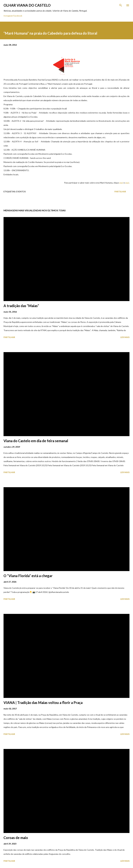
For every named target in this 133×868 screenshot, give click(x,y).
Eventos (21, 192)
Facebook (18, 16)
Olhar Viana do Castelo (27, 5)
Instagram (8, 16)
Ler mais (125, 337)
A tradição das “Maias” (21, 306)
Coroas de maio (16, 838)
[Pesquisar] (121, 5)
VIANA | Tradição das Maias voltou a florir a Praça (43, 703)
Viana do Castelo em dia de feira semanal (36, 441)
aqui (121, 183)
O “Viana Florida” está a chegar (28, 576)
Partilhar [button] (120, 192)
